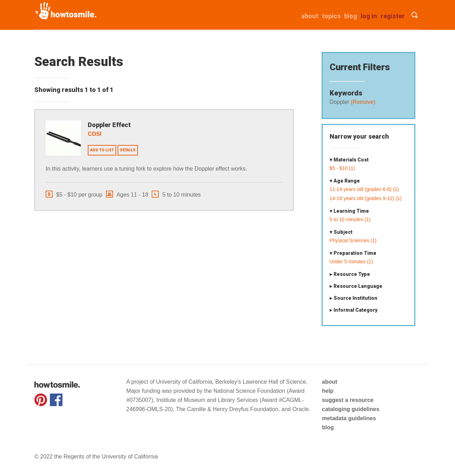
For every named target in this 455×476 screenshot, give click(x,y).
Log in (369, 16)
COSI (95, 134)
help (328, 391)
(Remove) (362, 102)
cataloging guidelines (351, 409)
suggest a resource (348, 400)
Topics (331, 16)
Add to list (102, 150)
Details (128, 150)
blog (328, 427)
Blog (351, 16)
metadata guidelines (349, 418)
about (310, 16)
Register (393, 16)
